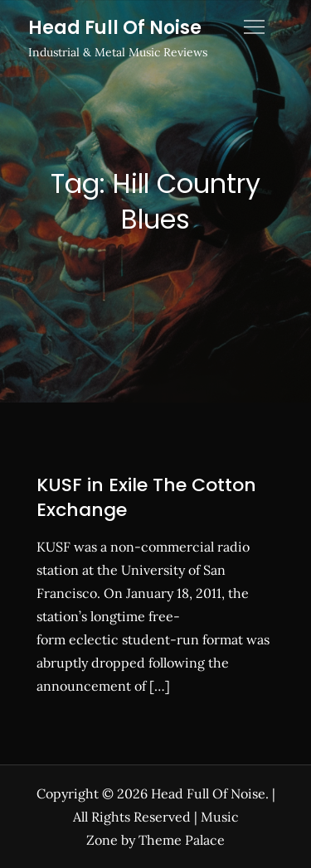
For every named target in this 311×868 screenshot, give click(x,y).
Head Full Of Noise (115, 28)
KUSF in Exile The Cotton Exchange (146, 497)
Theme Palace (182, 840)
